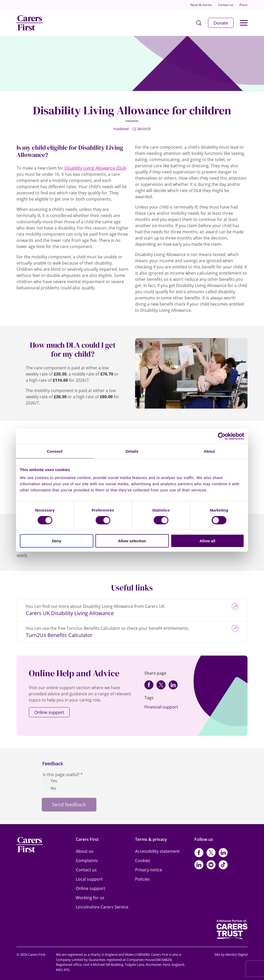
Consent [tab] (55, 451)
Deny (57, 541)
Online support (49, 712)
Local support (89, 879)
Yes (54, 781)
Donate (221, 23)
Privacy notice (149, 870)
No (53, 788)
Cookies (143, 861)
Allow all (207, 541)
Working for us (90, 898)
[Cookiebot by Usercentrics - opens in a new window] (222, 436)
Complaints (87, 861)
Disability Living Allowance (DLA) (95, 168)
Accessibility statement (157, 851)
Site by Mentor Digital (231, 954)
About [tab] (209, 451)
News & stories (201, 5)
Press (244, 5)
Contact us (226, 5)
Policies (142, 879)
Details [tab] (132, 451)
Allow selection (132, 541)
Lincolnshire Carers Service (102, 907)
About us (85, 851)
